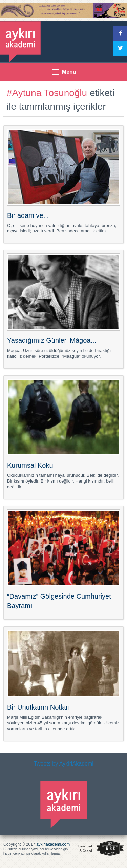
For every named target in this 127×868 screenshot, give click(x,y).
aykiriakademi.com (53, 844)
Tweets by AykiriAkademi (63, 764)
